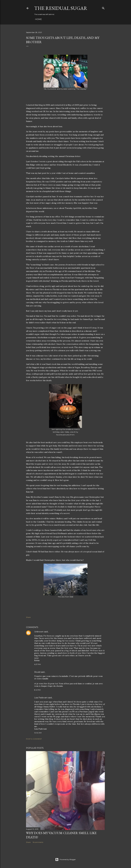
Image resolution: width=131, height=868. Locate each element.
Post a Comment (34, 739)
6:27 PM (37, 664)
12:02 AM (38, 733)
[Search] (103, 8)
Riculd (37, 672)
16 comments (38, 842)
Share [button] (28, 617)
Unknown (39, 632)
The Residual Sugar (61, 8)
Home (39, 19)
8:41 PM (37, 690)
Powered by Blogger (65, 860)
